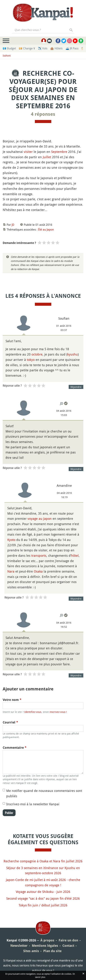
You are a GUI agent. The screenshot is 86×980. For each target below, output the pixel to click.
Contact (68, 946)
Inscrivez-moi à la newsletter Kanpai (33, 804)
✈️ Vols (43, 48)
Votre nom (12, 700)
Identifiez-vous (33, 712)
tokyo (31, 360)
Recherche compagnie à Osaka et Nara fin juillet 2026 (43, 861)
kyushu (73, 354)
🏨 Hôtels (56, 48)
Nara (11, 571)
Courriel (10, 722)
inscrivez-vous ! (58, 712)
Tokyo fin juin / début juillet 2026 (43, 905)
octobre (37, 354)
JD (13, 225)
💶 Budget (9, 48)
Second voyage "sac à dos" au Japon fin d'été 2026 (43, 898)
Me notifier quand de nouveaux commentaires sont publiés (44, 793)
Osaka (38, 571)
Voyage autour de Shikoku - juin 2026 (43, 892)
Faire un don (68, 940)
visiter (28, 152)
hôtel (75, 556)
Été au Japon (46, 229)
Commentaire (15, 748)
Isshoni (7, 56)
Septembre (59, 152)
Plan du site (52, 951)
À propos (47, 940)
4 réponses (43, 114)
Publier (9, 813)
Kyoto (11, 540)
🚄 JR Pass (72, 48)
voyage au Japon (40, 519)
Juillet (47, 157)
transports (39, 556)
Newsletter (19, 946)
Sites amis (31, 951)
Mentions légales (45, 946)
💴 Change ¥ (27, 48)
